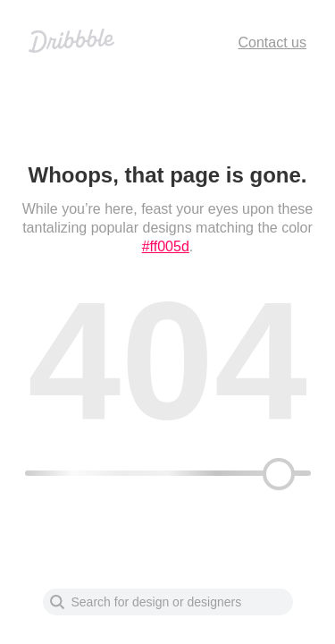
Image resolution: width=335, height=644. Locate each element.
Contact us (272, 42)
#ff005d (166, 246)
